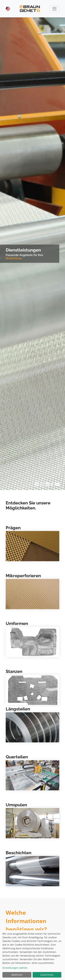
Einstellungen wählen (15, 968)
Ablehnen (17, 975)
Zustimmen (47, 975)
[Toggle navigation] (54, 9)
